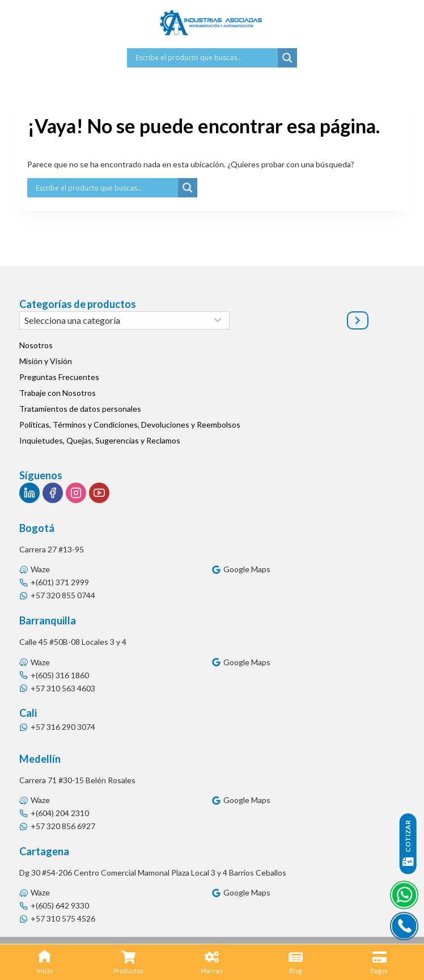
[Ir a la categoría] (358, 320)
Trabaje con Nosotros (58, 393)
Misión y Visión (46, 361)
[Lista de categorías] (124, 320)
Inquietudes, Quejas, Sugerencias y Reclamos (100, 440)
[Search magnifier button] (287, 58)
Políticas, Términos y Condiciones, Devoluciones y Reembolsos (130, 424)
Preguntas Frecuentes (59, 377)
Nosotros (36, 345)
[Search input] (205, 58)
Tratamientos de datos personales (80, 409)
